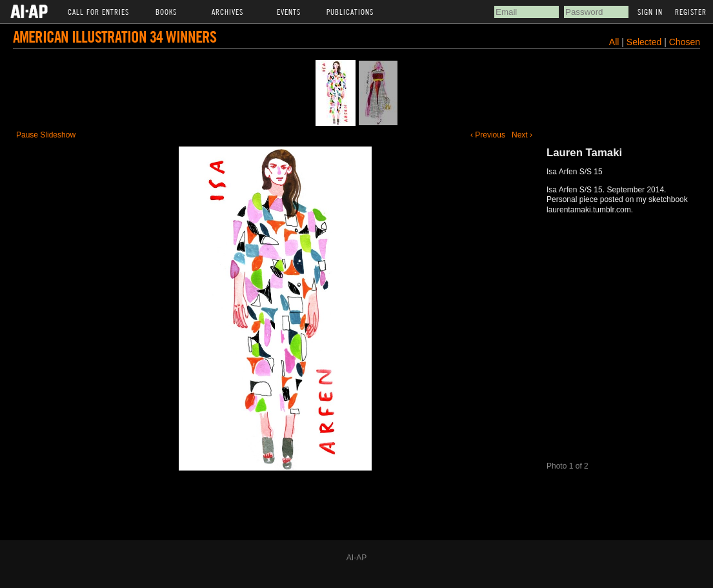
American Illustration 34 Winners (115, 36)
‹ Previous (488, 135)
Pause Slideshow (46, 135)
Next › (522, 135)
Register (691, 12)
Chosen (685, 42)
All (614, 42)
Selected (645, 42)
